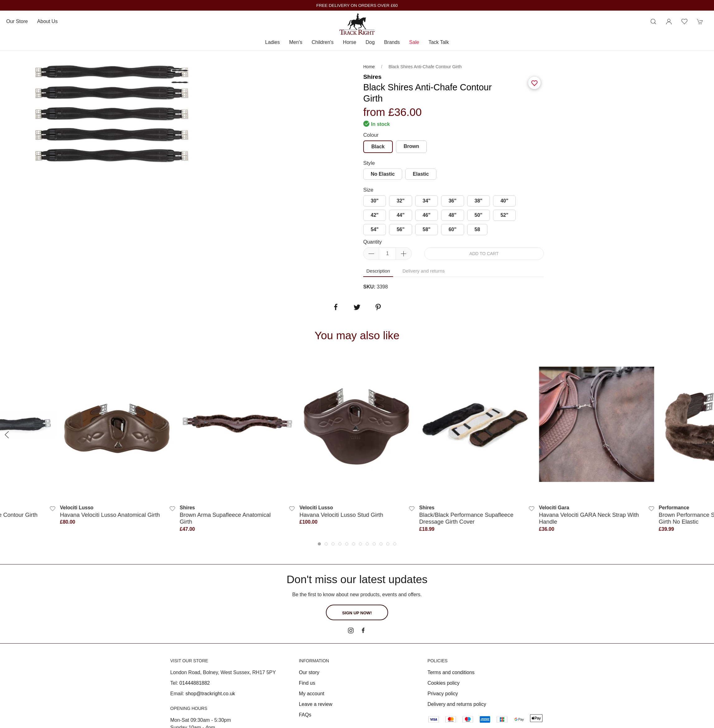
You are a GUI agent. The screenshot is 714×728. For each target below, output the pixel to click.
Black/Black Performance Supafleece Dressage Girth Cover (466, 518)
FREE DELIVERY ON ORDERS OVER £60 (357, 5)
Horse (350, 42)
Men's (296, 42)
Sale (414, 42)
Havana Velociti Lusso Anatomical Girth (110, 515)
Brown (411, 146)
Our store (17, 21)
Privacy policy (443, 694)
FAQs (305, 715)
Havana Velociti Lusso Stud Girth (341, 515)
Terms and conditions (451, 672)
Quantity (373, 242)
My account (312, 694)
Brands (392, 42)
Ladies (272, 42)
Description (378, 271)
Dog (370, 42)
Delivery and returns (424, 271)
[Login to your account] (669, 21)
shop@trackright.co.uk (210, 694)
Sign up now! (357, 613)
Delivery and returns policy (457, 704)
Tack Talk (439, 42)
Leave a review (316, 704)
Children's (323, 42)
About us (47, 21)
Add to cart (484, 254)
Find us (307, 683)
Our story (309, 672)
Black (378, 147)
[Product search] (653, 21)
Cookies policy (443, 683)
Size (368, 190)
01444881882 (195, 683)
